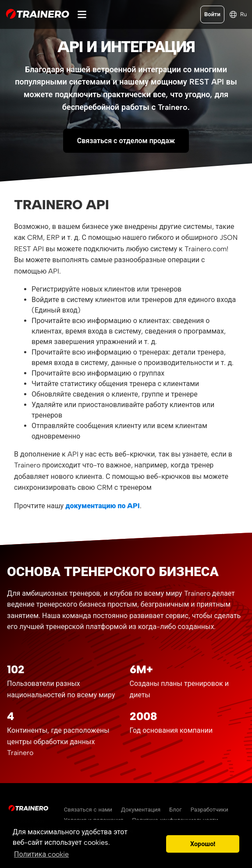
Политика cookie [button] (41, 854)
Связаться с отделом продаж (126, 141)
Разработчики (209, 810)
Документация (141, 810)
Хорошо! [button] (203, 844)
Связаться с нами (88, 810)
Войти (212, 14)
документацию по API (103, 506)
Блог (176, 810)
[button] (157, 844)
